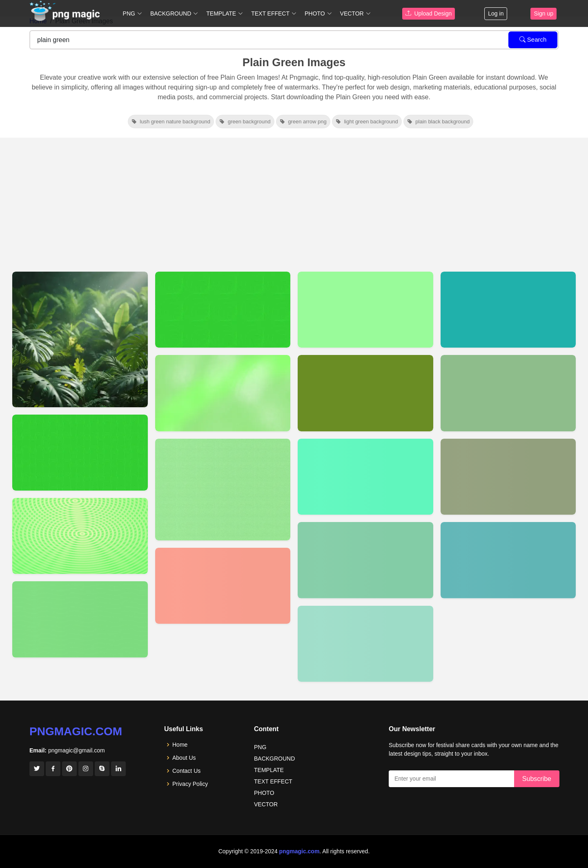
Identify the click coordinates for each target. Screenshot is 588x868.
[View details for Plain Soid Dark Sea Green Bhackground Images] (508, 393)
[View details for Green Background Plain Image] (80, 453)
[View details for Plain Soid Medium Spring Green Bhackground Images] (365, 477)
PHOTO (264, 793)
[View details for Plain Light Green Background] (223, 393)
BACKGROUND (274, 759)
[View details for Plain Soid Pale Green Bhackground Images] (365, 310)
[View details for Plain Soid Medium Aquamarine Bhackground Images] (365, 644)
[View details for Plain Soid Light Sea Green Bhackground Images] (508, 310)
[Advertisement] (294, 199)
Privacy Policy (190, 784)
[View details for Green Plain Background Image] (80, 536)
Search (533, 39)
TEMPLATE (269, 770)
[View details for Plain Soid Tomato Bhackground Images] (223, 586)
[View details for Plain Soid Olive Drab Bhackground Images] (365, 393)
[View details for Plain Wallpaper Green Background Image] (80, 619)
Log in (496, 13)
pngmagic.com (76, 731)
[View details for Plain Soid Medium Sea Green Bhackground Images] (365, 560)
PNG (260, 747)
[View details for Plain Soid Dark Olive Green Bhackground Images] (508, 477)
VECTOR (266, 804)
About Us (184, 758)
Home (180, 745)
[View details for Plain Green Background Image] (223, 310)
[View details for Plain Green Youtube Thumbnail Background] (80, 339)
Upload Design (429, 13)
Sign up (543, 13)
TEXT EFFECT (273, 781)
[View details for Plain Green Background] (223, 490)
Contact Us (186, 771)
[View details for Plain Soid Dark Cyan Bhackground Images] (508, 560)
